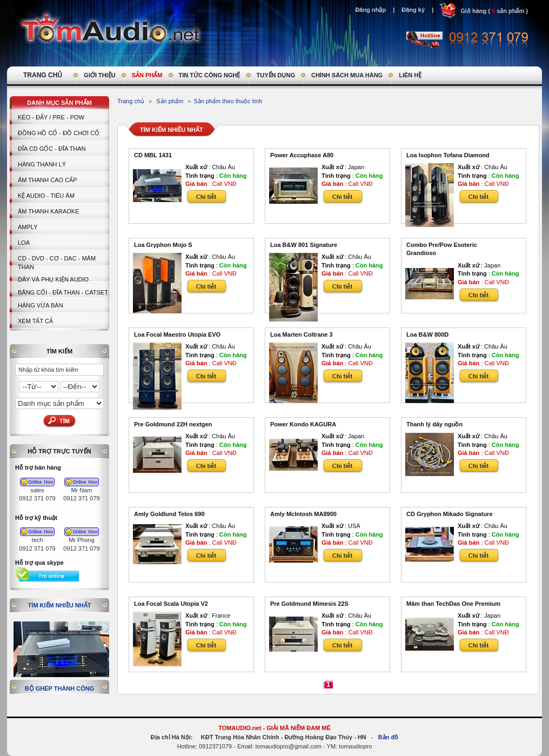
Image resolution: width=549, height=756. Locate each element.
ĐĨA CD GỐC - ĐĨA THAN (52, 149)
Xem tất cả (35, 321)
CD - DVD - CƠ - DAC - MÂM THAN (57, 263)
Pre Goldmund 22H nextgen (173, 424)
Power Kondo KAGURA (303, 424)
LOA (24, 243)
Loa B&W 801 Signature (304, 245)
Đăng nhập (370, 10)
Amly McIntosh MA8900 (303, 514)
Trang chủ (131, 101)
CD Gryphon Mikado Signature (450, 514)
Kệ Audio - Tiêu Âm (46, 196)
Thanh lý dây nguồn (434, 424)
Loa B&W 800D (427, 334)
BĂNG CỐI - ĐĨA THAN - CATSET (63, 292)
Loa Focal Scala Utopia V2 (171, 604)
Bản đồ (388, 737)
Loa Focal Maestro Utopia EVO (177, 334)
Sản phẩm (170, 101)
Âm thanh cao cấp (47, 180)
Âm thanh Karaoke (49, 211)
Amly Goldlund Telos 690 (169, 514)
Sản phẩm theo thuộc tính (228, 101)
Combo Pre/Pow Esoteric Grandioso (442, 249)
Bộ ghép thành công (60, 688)
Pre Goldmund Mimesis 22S (309, 604)
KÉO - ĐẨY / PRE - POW (51, 117)
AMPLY (28, 227)
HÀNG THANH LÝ (42, 164)
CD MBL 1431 (153, 155)
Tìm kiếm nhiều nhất (60, 605)
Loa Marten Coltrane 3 (302, 334)
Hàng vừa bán (41, 305)
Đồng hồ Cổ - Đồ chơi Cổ (59, 133)
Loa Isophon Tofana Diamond (448, 155)
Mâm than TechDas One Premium (453, 604)
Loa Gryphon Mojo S (163, 245)
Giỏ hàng (473, 11)
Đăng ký (413, 10)
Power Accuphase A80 (302, 155)
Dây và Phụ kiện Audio (53, 279)
